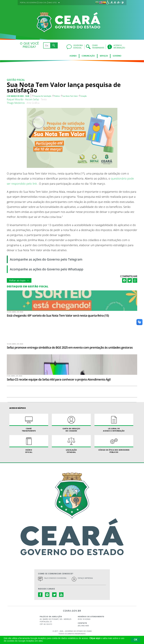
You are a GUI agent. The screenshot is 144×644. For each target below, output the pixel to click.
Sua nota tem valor (70, 96)
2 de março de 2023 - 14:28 (18, 96)
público (57, 96)
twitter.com (54, 595)
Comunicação (88, 56)
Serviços (104, 56)
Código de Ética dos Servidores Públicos (114, 444)
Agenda (73, 56)
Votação (84, 96)
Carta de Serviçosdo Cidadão (71, 423)
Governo (117, 56)
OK (136, 640)
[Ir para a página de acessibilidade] (108, 2)
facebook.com (40, 595)
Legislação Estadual (71, 444)
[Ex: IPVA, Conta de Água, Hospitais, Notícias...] (47, 45)
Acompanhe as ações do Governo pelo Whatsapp (47, 269)
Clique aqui (95, 638)
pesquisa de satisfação (42, 96)
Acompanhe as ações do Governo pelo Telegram (46, 259)
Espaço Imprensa (85, 578)
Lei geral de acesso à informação (114, 423)
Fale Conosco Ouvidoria (55, 578)
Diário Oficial (29, 444)
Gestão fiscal (16, 80)
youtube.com (61, 595)
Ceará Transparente (29, 423)
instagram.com (47, 595)
